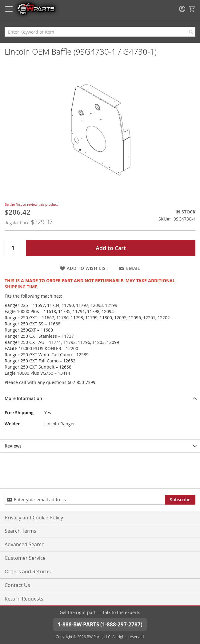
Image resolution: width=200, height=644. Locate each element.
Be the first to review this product (31, 204)
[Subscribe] (180, 500)
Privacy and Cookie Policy (34, 518)
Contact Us (17, 585)
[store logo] (36, 8)
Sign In (182, 9)
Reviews (13, 446)
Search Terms (20, 531)
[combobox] (100, 32)
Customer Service (25, 558)
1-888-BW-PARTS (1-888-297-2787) (100, 624)
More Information (23, 398)
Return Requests (24, 599)
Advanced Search (25, 544)
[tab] (100, 398)
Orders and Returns (28, 572)
